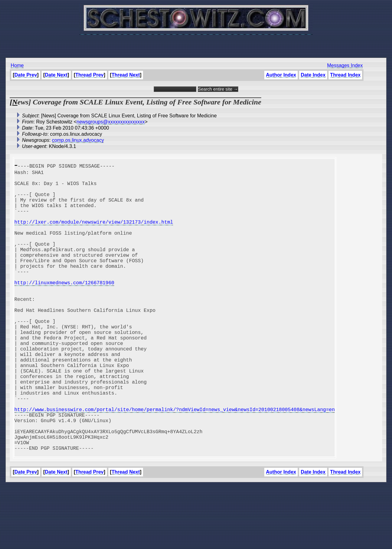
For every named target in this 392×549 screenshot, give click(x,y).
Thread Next (126, 75)
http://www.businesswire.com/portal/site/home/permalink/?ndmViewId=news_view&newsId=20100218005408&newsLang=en (175, 463)
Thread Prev (89, 75)
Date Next (56, 75)
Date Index (313, 75)
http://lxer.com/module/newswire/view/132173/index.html (94, 234)
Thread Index (345, 75)
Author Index (281, 75)
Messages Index (345, 65)
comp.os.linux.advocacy (78, 140)
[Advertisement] (196, 43)
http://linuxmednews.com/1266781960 (64, 308)
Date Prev (26, 75)
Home (17, 65)
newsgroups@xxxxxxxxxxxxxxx (111, 122)
